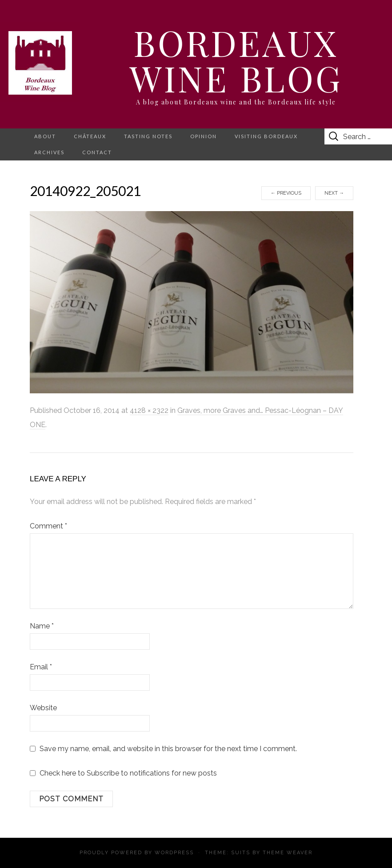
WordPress (174, 853)
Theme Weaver (288, 853)
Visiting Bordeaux (266, 136)
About (45, 136)
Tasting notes (148, 136)
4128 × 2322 (149, 410)
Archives (49, 152)
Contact (97, 152)
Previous (286, 193)
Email (41, 667)
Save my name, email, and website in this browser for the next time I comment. (168, 749)
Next (334, 193)
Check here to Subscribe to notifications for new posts (123, 773)
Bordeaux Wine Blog (236, 60)
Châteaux (90, 136)
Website (43, 708)
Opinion (204, 136)
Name (42, 626)
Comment (48, 526)
